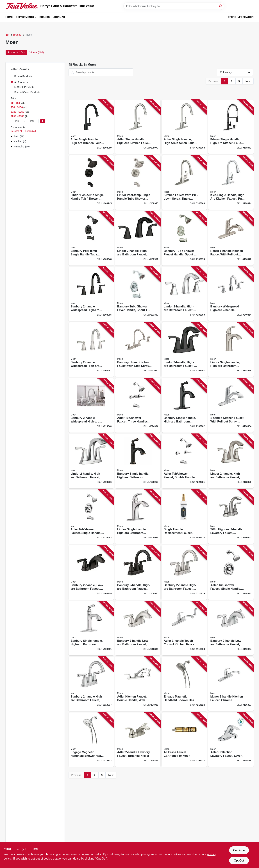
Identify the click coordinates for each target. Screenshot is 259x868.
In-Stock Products (24, 87)
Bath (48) (19, 136)
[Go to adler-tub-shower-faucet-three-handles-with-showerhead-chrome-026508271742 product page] (138, 405)
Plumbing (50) (22, 147)
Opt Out (239, 861)
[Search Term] (174, 6)
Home (9, 17)
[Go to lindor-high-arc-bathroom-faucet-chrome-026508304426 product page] (184, 294)
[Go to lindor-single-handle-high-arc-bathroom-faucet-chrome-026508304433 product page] (138, 517)
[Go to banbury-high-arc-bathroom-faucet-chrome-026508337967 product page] (91, 684)
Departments (25, 17)
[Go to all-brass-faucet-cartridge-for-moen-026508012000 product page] (184, 740)
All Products (21, 82)
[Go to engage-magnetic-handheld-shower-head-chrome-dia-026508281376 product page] (91, 740)
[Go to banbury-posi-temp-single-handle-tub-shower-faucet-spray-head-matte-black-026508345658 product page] (91, 238)
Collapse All (17, 131)
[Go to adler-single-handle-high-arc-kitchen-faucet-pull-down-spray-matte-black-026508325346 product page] (91, 127)
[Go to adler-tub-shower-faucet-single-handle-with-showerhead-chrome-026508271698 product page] (91, 517)
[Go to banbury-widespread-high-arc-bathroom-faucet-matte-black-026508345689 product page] (91, 294)
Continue (239, 850)
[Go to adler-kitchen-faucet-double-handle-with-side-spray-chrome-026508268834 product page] (138, 684)
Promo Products (23, 76)
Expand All (31, 131)
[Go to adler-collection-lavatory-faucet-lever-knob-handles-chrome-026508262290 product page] (231, 740)
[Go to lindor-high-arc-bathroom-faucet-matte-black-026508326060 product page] (138, 238)
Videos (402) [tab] (37, 52)
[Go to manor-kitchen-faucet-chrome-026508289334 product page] (231, 684)
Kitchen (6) (20, 141)
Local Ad (59, 17)
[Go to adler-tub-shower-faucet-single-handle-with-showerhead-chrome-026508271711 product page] (231, 573)
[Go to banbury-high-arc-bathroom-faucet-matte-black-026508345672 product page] (138, 573)
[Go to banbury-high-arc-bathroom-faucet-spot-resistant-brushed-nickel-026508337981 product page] (184, 573)
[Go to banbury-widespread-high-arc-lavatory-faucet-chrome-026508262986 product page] (231, 294)
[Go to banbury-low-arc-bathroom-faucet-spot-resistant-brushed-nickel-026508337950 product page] (138, 628)
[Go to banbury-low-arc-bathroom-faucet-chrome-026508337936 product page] (231, 628)
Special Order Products (27, 92)
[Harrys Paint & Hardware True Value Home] (22, 6)
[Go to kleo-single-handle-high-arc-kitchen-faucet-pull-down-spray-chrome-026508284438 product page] (231, 183)
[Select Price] (43, 121)
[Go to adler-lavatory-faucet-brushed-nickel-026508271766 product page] (138, 740)
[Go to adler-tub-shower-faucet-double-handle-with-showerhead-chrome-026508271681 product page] (184, 461)
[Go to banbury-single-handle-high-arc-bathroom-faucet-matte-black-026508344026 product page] (184, 405)
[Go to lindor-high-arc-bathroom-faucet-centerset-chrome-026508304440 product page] (91, 461)
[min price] (17, 121)
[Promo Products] (12, 76)
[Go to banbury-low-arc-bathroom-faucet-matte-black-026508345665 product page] (91, 573)
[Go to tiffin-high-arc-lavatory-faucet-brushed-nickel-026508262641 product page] (231, 517)
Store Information (241, 17)
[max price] (32, 121)
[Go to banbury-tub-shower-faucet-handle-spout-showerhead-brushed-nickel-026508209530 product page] (184, 238)
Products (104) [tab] (16, 52)
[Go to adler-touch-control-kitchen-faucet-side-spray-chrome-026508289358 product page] (184, 628)
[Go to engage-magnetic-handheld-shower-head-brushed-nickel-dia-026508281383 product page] (184, 684)
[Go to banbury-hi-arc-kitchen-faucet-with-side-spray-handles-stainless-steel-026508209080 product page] (138, 350)
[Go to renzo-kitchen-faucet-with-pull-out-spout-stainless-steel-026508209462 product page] (231, 238)
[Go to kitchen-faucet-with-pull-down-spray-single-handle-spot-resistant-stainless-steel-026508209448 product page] (184, 183)
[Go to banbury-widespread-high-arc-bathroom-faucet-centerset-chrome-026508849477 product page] (91, 405)
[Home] (7, 35)
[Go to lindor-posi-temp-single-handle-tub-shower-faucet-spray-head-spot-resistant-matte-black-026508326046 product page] (91, 183)
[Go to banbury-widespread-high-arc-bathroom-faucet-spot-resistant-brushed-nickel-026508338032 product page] (91, 350)
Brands (45, 17)
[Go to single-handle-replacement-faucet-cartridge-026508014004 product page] (184, 517)
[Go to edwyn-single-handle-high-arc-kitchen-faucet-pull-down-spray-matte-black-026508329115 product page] (231, 127)
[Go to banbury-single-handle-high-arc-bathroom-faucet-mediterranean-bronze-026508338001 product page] (138, 461)
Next (248, 81)
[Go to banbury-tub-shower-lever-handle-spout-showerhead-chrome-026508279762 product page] (138, 294)
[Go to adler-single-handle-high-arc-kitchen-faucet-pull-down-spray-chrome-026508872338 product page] (184, 127)
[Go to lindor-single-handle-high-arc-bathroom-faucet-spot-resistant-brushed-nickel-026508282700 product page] (231, 350)
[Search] (221, 6)
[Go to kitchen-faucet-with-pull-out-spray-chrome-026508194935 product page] (231, 405)
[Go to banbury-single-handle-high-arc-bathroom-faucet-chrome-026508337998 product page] (91, 628)
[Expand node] (12, 136)
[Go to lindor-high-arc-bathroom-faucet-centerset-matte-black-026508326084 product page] (184, 350)
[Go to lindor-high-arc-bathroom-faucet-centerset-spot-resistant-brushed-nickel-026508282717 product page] (231, 461)
